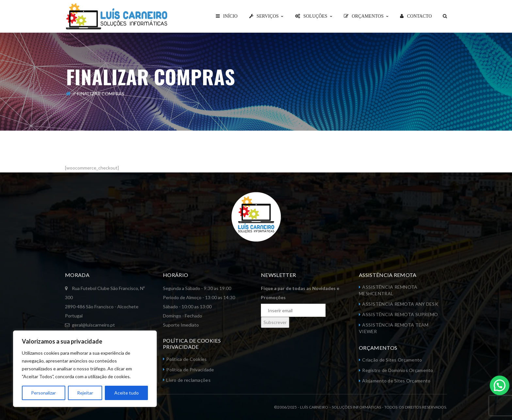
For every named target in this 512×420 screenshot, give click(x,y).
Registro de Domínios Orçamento (398, 370)
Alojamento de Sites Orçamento (396, 381)
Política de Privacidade (190, 370)
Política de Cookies (186, 359)
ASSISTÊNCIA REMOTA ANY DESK (400, 304)
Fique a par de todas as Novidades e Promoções (300, 293)
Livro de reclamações (188, 380)
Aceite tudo (127, 393)
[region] (85, 369)
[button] (499, 385)
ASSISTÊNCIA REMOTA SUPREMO (400, 314)
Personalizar (43, 393)
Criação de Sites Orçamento (392, 360)
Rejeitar (85, 393)
